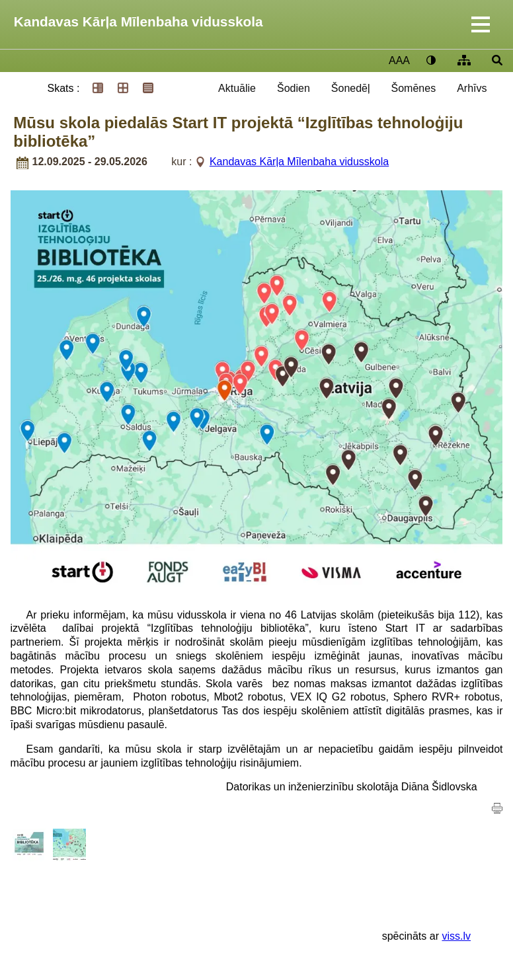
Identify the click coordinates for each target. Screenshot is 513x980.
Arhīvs (472, 88)
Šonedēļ (351, 88)
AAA (399, 60)
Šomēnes (414, 88)
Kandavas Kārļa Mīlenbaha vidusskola (138, 21)
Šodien (294, 88)
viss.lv (456, 936)
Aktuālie (237, 88)
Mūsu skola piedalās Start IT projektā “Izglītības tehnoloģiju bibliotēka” (238, 132)
